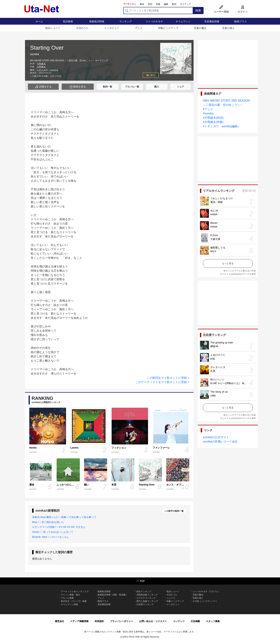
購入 (157, 87)
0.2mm (214, 235)
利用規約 (99, 621)
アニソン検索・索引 (71, 595)
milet (213, 396)
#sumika (208, 113)
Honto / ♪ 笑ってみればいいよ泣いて (53, 532)
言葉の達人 (228, 28)
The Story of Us (219, 392)
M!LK (213, 251)
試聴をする (43, 87)
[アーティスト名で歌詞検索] (158, 11)
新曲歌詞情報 (97, 21)
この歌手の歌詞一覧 (174, 511)
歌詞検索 (68, 21)
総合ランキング (144, 592)
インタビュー (112, 28)
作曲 (158, 4)
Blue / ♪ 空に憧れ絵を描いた (48, 522)
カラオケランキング (146, 598)
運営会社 (59, 621)
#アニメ (208, 109)
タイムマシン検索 (69, 604)
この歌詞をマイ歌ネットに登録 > (168, 378)
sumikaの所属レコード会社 (220, 442)
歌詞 (174, 4)
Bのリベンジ (217, 379)
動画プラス (241, 21)
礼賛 (213, 371)
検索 (198, 10)
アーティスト (130, 4)
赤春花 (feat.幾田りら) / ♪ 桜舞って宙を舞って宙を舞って (64, 517)
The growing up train (222, 343)
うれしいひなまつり (222, 198)
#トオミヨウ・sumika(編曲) (221, 126)
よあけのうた (218, 355)
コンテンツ (179, 621)
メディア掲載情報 (79, 621)
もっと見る (228, 263)
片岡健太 (41, 64)
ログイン (243, 12)
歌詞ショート (53, 28)
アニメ (139, 28)
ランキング (126, 21)
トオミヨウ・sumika (47, 70)
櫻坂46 (214, 346)
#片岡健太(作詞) (213, 118)
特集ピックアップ (168, 28)
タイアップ (185, 4)
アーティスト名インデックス (75, 592)
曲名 (142, 4)
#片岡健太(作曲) (213, 122)
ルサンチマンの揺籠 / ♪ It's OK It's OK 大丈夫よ (59, 527)
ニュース (171, 598)
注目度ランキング (145, 604)
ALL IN (214, 211)
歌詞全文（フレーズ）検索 (74, 601)
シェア (181, 87)
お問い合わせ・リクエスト (153, 621)
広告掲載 (195, 621)
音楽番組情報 (212, 21)
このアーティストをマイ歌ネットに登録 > (162, 382)
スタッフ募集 (213, 621)
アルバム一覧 (132, 87)
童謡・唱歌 (217, 202)
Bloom (214, 223)
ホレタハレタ (218, 367)
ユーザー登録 (221, 12)
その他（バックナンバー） (205, 601)
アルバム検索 (67, 598)
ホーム (39, 21)
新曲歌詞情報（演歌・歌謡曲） (113, 595)
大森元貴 (215, 239)
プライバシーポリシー (122, 621)
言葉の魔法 (200, 28)
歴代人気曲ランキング (147, 601)
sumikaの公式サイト (216, 437)
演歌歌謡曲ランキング (147, 595)
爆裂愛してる (218, 248)
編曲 (166, 4)
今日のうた (82, 28)
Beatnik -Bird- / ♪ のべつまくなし (51, 537)
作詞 (150, 4)
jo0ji (213, 359)
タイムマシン (183, 21)
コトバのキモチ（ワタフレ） (206, 592)
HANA (214, 214)
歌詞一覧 (107, 87)
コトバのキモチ (154, 21)
